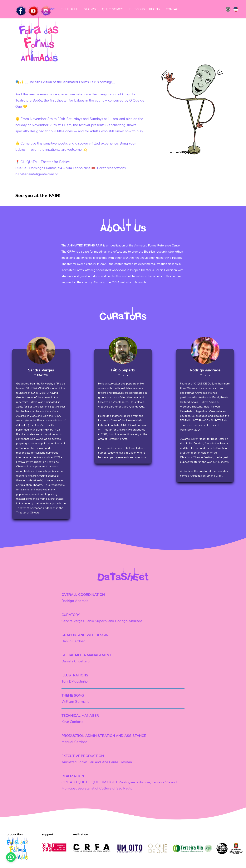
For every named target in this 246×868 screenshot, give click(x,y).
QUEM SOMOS (113, 9)
